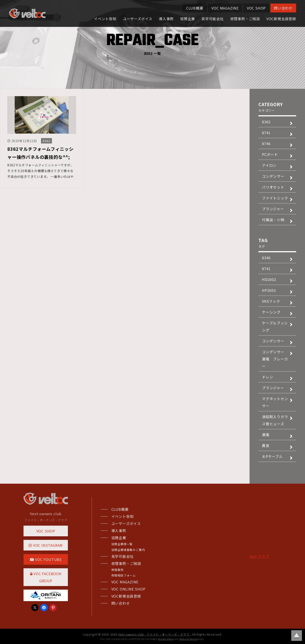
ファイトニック (275, 198)
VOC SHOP (256, 8)
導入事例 (166, 19)
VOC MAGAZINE (225, 8)
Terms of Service (188, 639)
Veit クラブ (259, 556)
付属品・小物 (273, 220)
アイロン (269, 165)
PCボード (270, 154)
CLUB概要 (195, 8)
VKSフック (271, 301)
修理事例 (117, 570)
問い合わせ (283, 8)
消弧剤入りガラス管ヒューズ (275, 420)
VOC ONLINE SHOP (128, 589)
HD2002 (269, 279)
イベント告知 (105, 19)
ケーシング (271, 312)
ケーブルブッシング (275, 326)
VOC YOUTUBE (46, 559)
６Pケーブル (272, 456)
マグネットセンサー (275, 402)
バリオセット (273, 187)
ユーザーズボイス (138, 19)
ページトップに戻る (297, 636)
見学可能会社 (213, 19)
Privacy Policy (166, 639)
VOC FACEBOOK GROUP (46, 577)
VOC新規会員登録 (281, 19)
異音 (266, 445)
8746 (266, 143)
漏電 (266, 435)
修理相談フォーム (124, 575)
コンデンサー (273, 176)
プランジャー (273, 209)
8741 (266, 133)
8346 (266, 258)
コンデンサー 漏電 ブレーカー (275, 359)
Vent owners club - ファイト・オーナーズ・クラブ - (155, 634)
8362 (46, 141)
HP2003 (269, 290)
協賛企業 (188, 19)
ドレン (268, 377)
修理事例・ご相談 (245, 19)
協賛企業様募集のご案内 (128, 550)
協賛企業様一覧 (122, 544)
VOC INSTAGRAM (46, 545)
